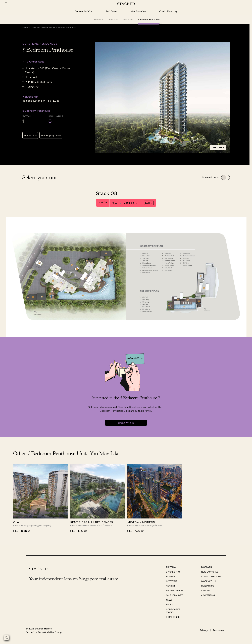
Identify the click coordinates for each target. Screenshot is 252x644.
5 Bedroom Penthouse (149, 19)
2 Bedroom (113, 19)
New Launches (138, 11)
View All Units (30, 136)
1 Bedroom (98, 19)
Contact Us (208, 586)
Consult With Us (83, 11)
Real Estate (111, 11)
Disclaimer (219, 631)
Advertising (208, 595)
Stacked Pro (173, 572)
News (169, 600)
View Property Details (51, 136)
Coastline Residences (41, 28)
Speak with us (126, 423)
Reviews (171, 577)
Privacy (204, 631)
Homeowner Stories (173, 611)
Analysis (171, 586)
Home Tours (173, 617)
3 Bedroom (128, 19)
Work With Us (209, 581)
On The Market (174, 595)
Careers (206, 591)
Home (25, 28)
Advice (170, 605)
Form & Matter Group (50, 632)
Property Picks (175, 591)
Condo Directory (168, 11)
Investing (172, 581)
